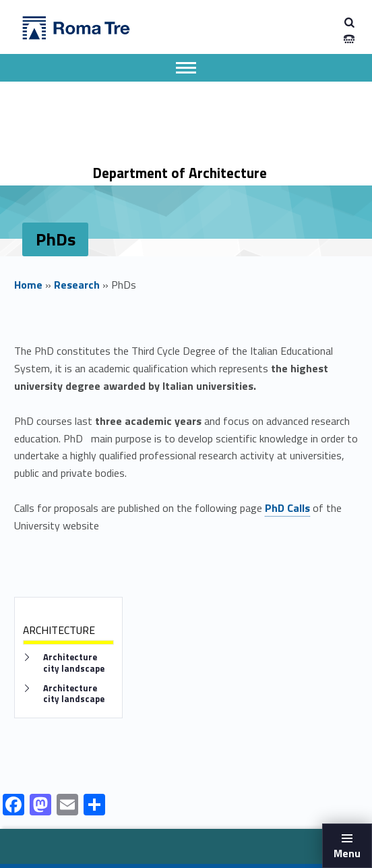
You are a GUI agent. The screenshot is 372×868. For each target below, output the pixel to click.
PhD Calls (287, 508)
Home (28, 285)
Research (77, 285)
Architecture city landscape (74, 663)
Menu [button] (347, 853)
